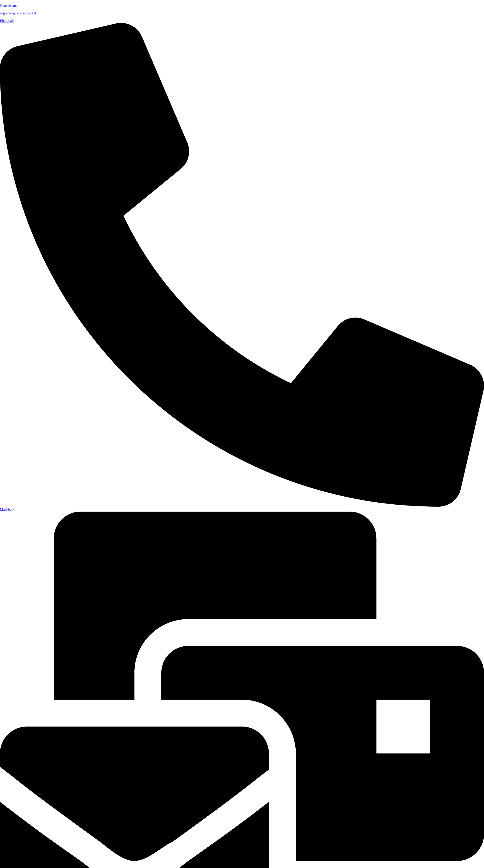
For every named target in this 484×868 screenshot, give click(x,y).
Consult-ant (8, 6)
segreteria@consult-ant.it (18, 13)
